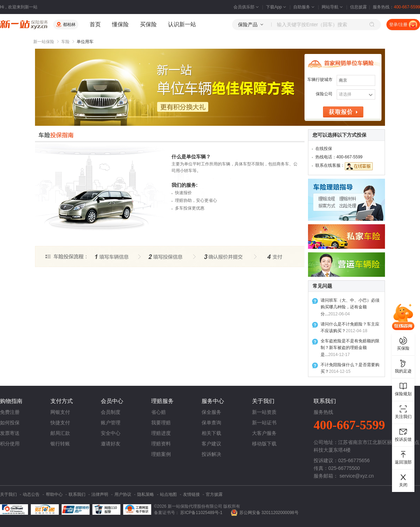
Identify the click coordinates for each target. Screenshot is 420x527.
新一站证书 (264, 423)
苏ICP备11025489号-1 (202, 513)
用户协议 (123, 494)
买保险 (148, 24)
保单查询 (211, 423)
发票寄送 (10, 433)
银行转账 (60, 444)
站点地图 (168, 494)
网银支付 (60, 412)
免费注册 (10, 412)
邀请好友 (111, 444)
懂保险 (120, 24)
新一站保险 (44, 42)
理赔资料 (161, 444)
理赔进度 (161, 433)
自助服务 (304, 7)
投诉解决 (211, 454)
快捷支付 (60, 423)
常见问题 (322, 286)
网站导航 (333, 7)
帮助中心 (54, 494)
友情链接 (191, 494)
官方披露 (214, 494)
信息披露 (358, 7)
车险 (65, 42)
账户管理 (111, 423)
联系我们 (77, 494)
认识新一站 (182, 24)
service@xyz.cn (357, 476)
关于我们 (8, 494)
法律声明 (100, 494)
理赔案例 (161, 454)
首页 (95, 24)
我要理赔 (161, 423)
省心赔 (159, 412)
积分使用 (10, 444)
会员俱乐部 (247, 7)
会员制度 (111, 412)
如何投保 (10, 423)
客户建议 (211, 444)
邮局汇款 (60, 433)
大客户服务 (264, 433)
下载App (277, 7)
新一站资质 (264, 412)
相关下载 (211, 433)
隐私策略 (146, 494)
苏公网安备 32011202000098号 (269, 513)
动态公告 (31, 494)
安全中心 (111, 433)
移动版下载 (264, 444)
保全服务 (211, 412)
